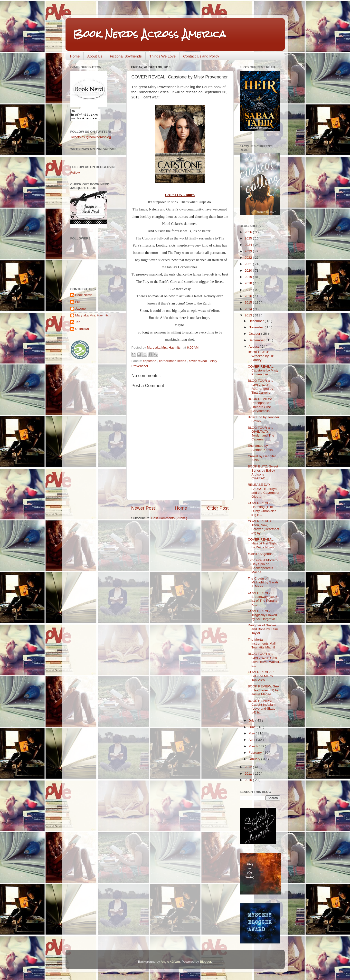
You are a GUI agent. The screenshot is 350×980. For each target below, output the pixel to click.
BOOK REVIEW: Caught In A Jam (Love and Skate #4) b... (262, 707)
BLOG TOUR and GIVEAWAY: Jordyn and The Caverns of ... (261, 434)
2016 (249, 296)
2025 (249, 238)
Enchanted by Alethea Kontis (260, 448)
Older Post (218, 508)
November (257, 327)
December (257, 321)
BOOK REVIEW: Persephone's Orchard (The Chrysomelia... (260, 405)
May (252, 733)
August (254, 347)
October (255, 334)
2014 (249, 309)
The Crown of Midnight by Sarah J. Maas (263, 582)
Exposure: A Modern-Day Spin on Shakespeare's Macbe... (263, 566)
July (252, 720)
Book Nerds (84, 297)
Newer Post (143, 508)
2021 (249, 264)
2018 (249, 283)
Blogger (206, 962)
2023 (249, 251)
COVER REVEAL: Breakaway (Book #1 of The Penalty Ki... (262, 599)
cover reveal (198, 361)
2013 (249, 315)
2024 (249, 245)
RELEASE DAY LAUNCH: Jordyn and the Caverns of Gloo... (263, 491)
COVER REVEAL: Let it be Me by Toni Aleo (261, 676)
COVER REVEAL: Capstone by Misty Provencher (263, 370)
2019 (249, 277)
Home (75, 56)
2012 (249, 767)
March (254, 746)
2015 (249, 302)
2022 (249, 258)
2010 (249, 780)
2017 (249, 290)
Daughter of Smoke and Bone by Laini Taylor (263, 629)
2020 (249, 271)
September (257, 340)
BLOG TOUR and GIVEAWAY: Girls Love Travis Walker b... (263, 660)
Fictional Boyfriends (126, 56)
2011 (249, 774)
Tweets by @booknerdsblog (91, 139)
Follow (75, 175)
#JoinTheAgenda (260, 554)
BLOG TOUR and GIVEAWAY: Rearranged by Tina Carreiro (260, 387)
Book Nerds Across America (149, 34)
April (252, 740)
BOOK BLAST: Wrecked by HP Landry (261, 356)
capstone (150, 361)
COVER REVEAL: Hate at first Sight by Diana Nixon (262, 543)
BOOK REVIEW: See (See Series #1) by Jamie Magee (263, 690)
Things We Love (162, 56)
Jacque (81, 311)
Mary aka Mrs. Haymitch (93, 318)
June (253, 727)
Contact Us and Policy (201, 56)
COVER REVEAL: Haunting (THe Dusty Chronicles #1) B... (262, 509)
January (255, 759)
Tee (78, 324)
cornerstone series (173, 361)
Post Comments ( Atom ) (169, 518)
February (256, 753)
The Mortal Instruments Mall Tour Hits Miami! (262, 643)
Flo (78, 304)
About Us (95, 56)
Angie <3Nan (170, 962)
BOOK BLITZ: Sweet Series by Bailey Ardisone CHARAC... (263, 472)
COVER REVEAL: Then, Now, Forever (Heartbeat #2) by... (263, 527)
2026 (249, 232)
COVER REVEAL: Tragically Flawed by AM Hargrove (262, 615)
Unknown (82, 331)
